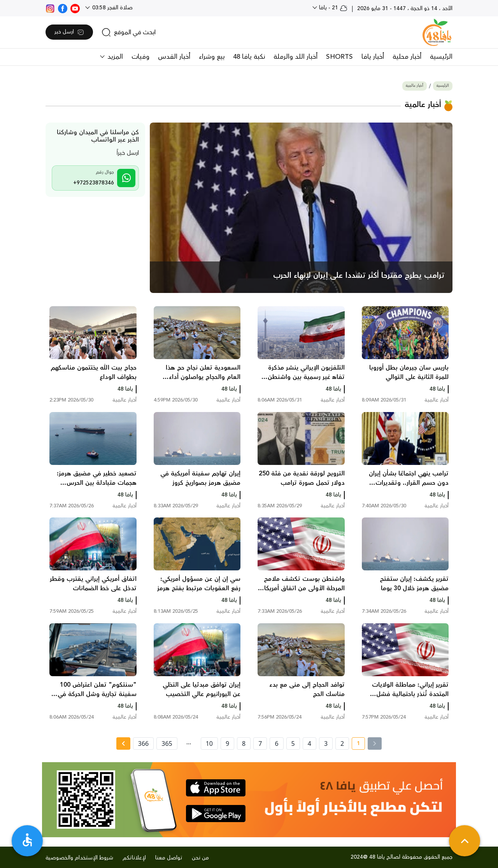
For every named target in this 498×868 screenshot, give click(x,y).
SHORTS (339, 57)
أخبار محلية (407, 57)
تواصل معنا (169, 858)
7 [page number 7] (260, 743)
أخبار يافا (373, 57)
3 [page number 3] (326, 743)
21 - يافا (332, 8)
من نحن (200, 858)
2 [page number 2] (342, 743)
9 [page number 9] (227, 743)
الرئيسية (441, 57)
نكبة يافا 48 (249, 57)
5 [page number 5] (293, 743)
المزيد (114, 57)
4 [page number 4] (309, 743)
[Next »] (123, 743)
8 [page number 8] (244, 743)
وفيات (140, 57)
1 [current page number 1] (356, 745)
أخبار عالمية (415, 86)
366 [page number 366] (143, 743)
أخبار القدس (174, 57)
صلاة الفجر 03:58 (112, 8)
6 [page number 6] (276, 743)
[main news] (301, 208)
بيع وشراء (212, 57)
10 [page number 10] (209, 743)
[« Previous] (375, 743)
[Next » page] (123, 743)
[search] (129, 32)
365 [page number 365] (167, 743)
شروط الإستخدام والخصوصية (79, 858)
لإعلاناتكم (134, 858)
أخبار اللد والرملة (295, 57)
